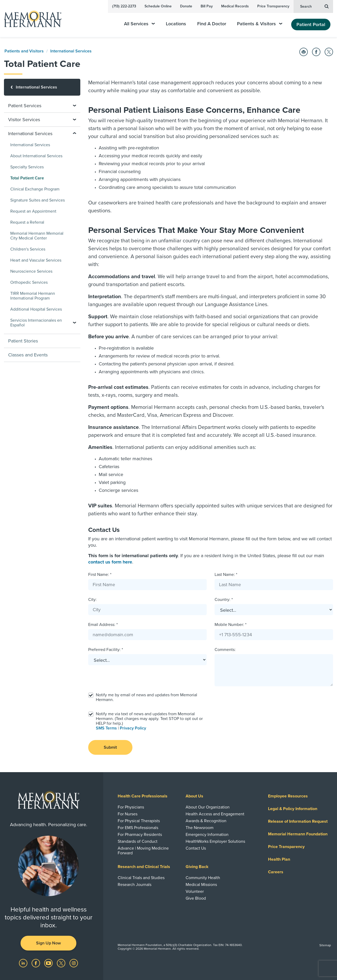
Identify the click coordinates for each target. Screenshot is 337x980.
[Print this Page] (304, 52)
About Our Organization (208, 807)
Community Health (203, 878)
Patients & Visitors (260, 24)
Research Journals (135, 885)
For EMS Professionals (138, 828)
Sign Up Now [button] (48, 943)
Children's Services (28, 249)
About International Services (36, 156)
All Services (139, 24)
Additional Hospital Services (36, 309)
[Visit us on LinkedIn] (24, 963)
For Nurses (128, 814)
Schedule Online (158, 6)
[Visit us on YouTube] (49, 963)
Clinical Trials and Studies (141, 878)
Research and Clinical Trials (144, 867)
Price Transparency (273, 6)
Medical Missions (201, 885)
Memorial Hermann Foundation (298, 834)
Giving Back (197, 867)
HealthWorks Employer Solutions (215, 841)
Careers (276, 872)
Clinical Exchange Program (35, 189)
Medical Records (235, 6)
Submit (110, 747)
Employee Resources (288, 796)
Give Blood (196, 898)
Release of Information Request (298, 821)
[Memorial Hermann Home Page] (30, 19)
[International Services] (42, 87)
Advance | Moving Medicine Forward (143, 851)
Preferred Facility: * (106, 650)
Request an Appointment (33, 211)
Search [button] (314, 6)
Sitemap (325, 945)
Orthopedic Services (29, 282)
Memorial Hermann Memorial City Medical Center (37, 236)
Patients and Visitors (24, 51)
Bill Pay (207, 6)
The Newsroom (200, 828)
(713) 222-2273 (124, 6)
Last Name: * (226, 575)
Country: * (224, 600)
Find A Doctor (212, 24)
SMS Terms (106, 728)
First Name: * (100, 575)
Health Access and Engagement (215, 814)
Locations (176, 24)
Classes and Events (28, 355)
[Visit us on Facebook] (36, 963)
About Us (194, 796)
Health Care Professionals (143, 796)
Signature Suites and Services (38, 200)
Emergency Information (207, 835)
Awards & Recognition (206, 821)
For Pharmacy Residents (140, 835)
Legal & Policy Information (293, 809)
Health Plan (279, 859)
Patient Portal (311, 24)
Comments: (225, 650)
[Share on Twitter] (329, 52)
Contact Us (196, 848)
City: (92, 600)
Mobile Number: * (231, 625)
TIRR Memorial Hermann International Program (33, 296)
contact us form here (110, 562)
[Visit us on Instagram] (74, 963)
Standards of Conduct (138, 841)
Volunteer (195, 891)
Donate (186, 6)
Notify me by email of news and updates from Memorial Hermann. (147, 697)
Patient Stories (23, 341)
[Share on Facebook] (316, 52)
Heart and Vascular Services (36, 260)
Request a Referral (27, 222)
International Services (71, 51)
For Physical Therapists (139, 821)
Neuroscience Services (31, 271)
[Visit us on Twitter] (62, 963)
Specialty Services (27, 167)
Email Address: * (103, 625)
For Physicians (131, 807)
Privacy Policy (133, 728)
